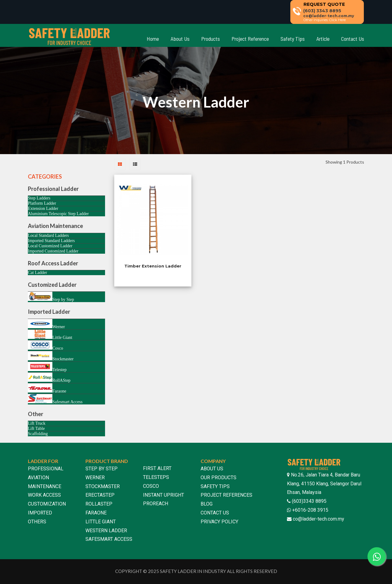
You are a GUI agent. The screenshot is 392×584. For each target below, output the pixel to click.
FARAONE (96, 513)
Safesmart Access (55, 399)
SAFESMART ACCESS (109, 539)
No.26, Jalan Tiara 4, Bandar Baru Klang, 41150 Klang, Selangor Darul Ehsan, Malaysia (324, 484)
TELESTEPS (156, 477)
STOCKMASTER (103, 486)
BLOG (207, 504)
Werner (46, 324)
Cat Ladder (38, 273)
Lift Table (36, 429)
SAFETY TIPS (215, 486)
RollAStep (49, 378)
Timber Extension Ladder (153, 266)
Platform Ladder (42, 203)
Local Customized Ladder (50, 246)
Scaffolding (38, 434)
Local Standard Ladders (48, 235)
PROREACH (156, 504)
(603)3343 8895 (309, 501)
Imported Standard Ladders (51, 241)
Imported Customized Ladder (53, 251)
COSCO (151, 486)
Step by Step (51, 297)
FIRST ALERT (157, 468)
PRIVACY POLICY (219, 522)
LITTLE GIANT (101, 522)
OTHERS (37, 522)
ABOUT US (212, 469)
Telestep (47, 367)
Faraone (47, 388)
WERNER (95, 478)
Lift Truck (37, 423)
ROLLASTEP (99, 504)
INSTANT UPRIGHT (164, 495)
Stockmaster (51, 356)
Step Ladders (39, 198)
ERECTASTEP (100, 495)
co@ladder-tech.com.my (318, 519)
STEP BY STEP (102, 469)
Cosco (45, 345)
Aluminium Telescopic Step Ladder (58, 214)
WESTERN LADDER (106, 531)
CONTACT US (215, 513)
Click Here (337, 20)
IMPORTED (40, 513)
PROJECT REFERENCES (226, 495)
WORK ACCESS (44, 495)
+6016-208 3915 (310, 510)
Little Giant (50, 335)
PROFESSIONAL (46, 469)
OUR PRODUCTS (219, 478)
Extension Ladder (43, 209)
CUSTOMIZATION (47, 504)
